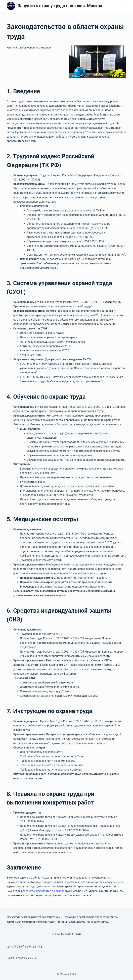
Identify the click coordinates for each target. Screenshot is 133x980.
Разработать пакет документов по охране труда (33, 917)
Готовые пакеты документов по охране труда (83, 922)
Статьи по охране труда (66, 934)
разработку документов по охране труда (47, 891)
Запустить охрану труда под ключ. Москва (60, 6)
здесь (66, 132)
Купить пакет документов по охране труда (30, 922)
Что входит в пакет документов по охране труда (91, 917)
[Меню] (125, 6)
